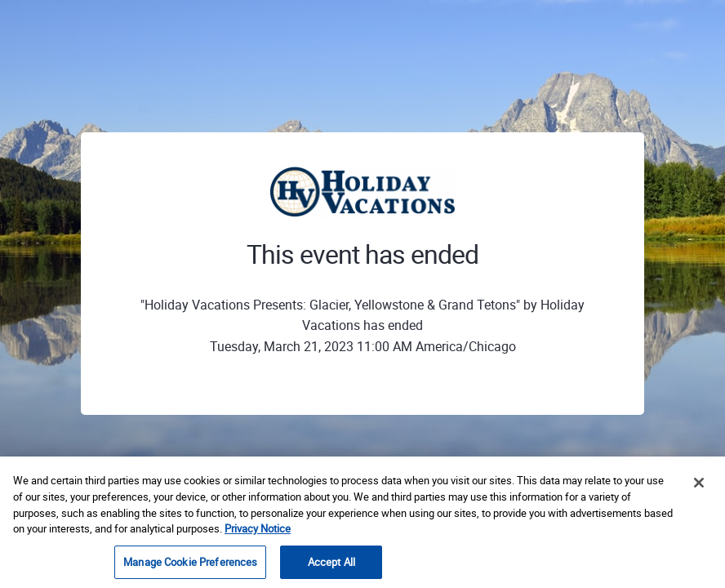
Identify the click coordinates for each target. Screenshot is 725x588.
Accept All (331, 564)
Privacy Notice (258, 531)
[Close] (699, 485)
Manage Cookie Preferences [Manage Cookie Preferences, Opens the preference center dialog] (190, 564)
